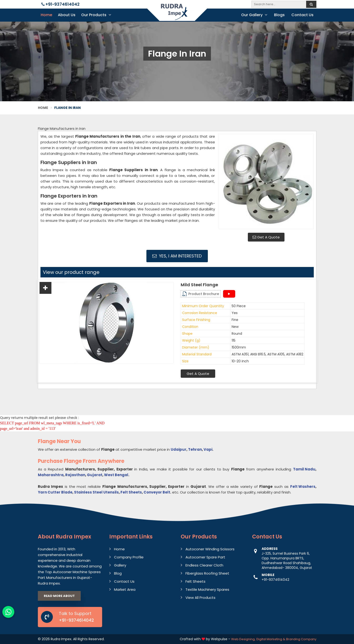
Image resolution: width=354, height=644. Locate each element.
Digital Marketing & (271, 639)
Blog (118, 573)
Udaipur (179, 449)
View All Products (200, 598)
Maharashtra (51, 475)
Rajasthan (75, 475)
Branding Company (301, 639)
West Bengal (116, 475)
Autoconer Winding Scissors (210, 549)
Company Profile (129, 557)
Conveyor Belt (157, 492)
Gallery (120, 565)
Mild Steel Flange (199, 285)
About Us (67, 15)
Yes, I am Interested (177, 256)
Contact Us (302, 15)
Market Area (125, 589)
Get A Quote (266, 237)
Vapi (208, 449)
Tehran (195, 449)
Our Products (96, 15)
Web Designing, (243, 639)
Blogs (279, 15)
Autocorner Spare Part (205, 557)
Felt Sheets (131, 492)
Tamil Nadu (304, 469)
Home (46, 15)
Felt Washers (303, 487)
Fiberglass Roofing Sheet (207, 573)
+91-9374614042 (60, 4)
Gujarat (95, 475)
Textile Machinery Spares (207, 589)
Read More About (59, 596)
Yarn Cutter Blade (55, 492)
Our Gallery (254, 15)
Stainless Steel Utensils (96, 492)
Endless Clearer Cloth (204, 565)
